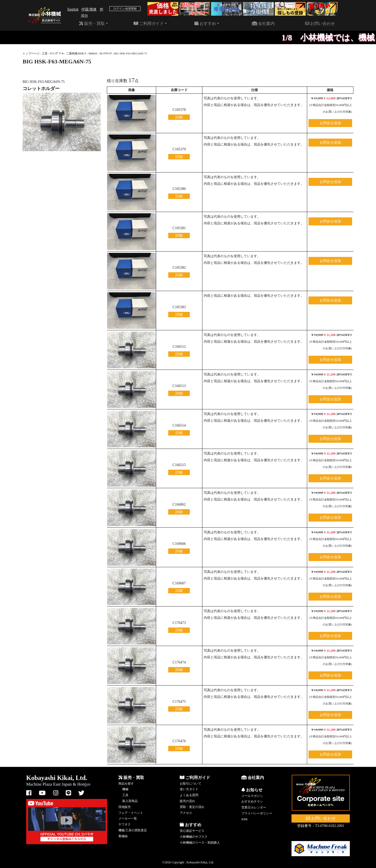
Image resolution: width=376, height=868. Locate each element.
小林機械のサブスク (194, 837)
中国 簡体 (89, 9)
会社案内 (263, 23)
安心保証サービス (192, 831)
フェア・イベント (131, 813)
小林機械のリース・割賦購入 (200, 843)
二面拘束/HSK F (76, 53)
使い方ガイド (189, 789)
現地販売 (125, 807)
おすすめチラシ (252, 802)
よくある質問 (189, 795)
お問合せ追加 (330, 123)
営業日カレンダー (254, 807)
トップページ (31, 53)
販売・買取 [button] (92, 23)
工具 (45, 53)
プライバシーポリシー (257, 813)
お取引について (191, 784)
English (73, 9)
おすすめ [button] (205, 23)
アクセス (186, 813)
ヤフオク (125, 824)
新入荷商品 (130, 801)
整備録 (123, 836)
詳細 (179, 117)
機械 (125, 789)
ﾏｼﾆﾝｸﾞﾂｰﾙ (57, 53)
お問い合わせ (320, 23)
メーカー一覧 (128, 818)
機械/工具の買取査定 (133, 830)
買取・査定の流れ (192, 807)
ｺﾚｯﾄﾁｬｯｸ (106, 53)
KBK (245, 819)
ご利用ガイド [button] (149, 23)
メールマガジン (252, 796)
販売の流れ (187, 801)
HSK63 (93, 53)
